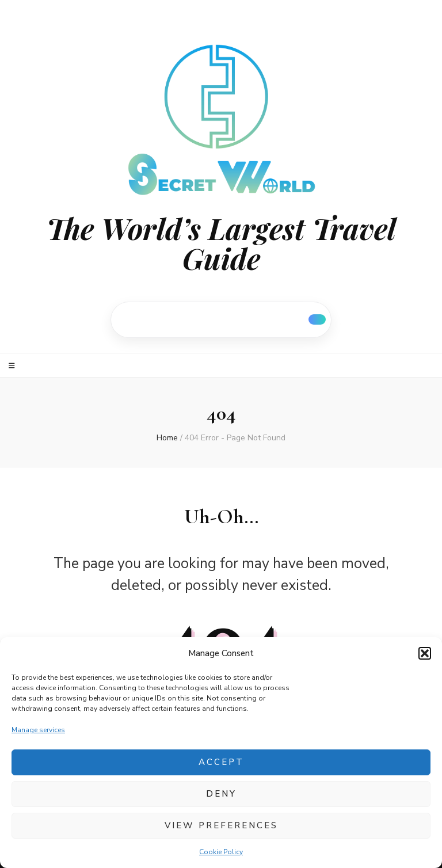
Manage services (38, 730)
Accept (221, 762)
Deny (221, 794)
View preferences (221, 825)
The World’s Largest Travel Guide (221, 243)
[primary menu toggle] (13, 366)
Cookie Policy (221, 852)
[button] (425, 653)
